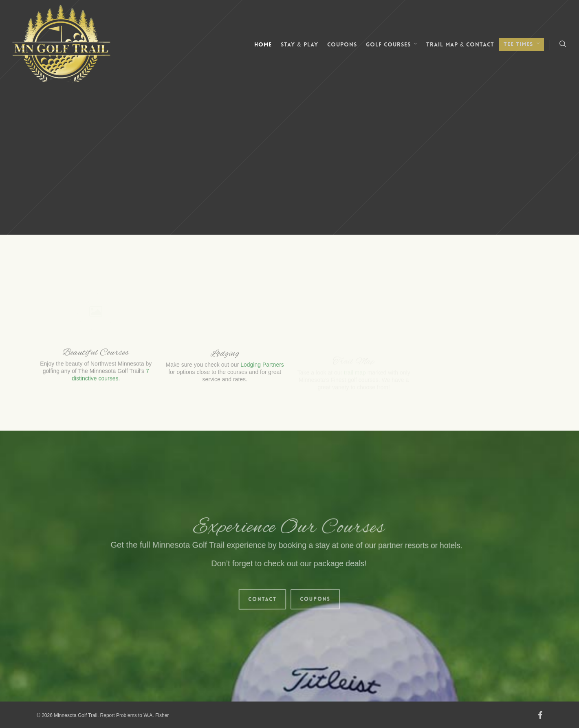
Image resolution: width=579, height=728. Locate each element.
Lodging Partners (262, 370)
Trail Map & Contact (460, 44)
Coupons (342, 44)
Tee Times (522, 44)
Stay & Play (299, 44)
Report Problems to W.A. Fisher (135, 715)
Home (263, 44)
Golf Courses (392, 45)
